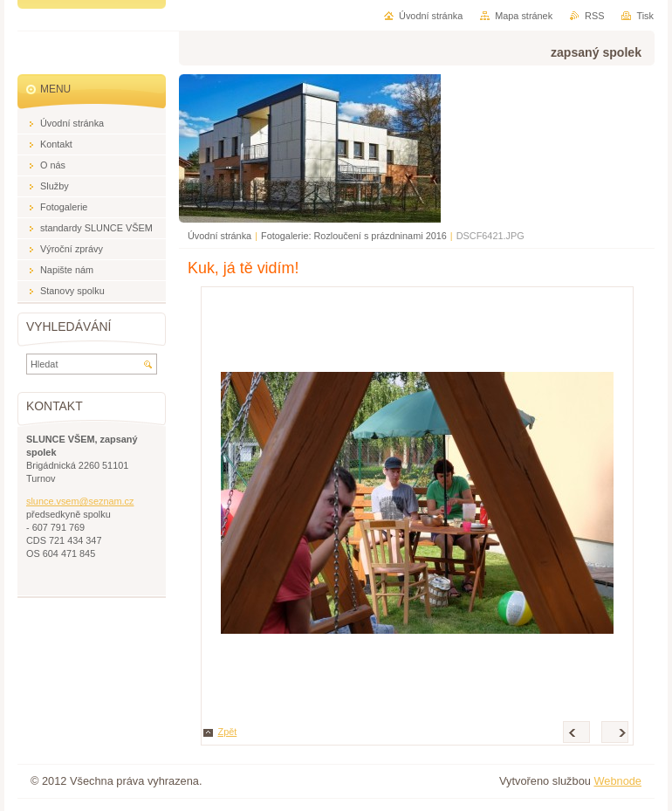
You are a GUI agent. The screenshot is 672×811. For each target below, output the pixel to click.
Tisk (645, 16)
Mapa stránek (524, 16)
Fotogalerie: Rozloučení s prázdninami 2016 (354, 236)
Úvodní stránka (219, 236)
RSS (594, 16)
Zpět (228, 732)
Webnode (617, 781)
